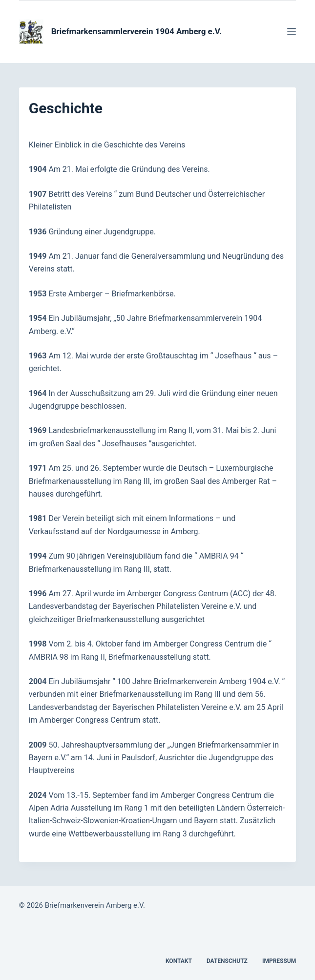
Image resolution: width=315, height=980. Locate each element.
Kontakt (179, 961)
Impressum (279, 961)
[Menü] (292, 32)
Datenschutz (227, 961)
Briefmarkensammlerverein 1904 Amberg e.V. (136, 31)
